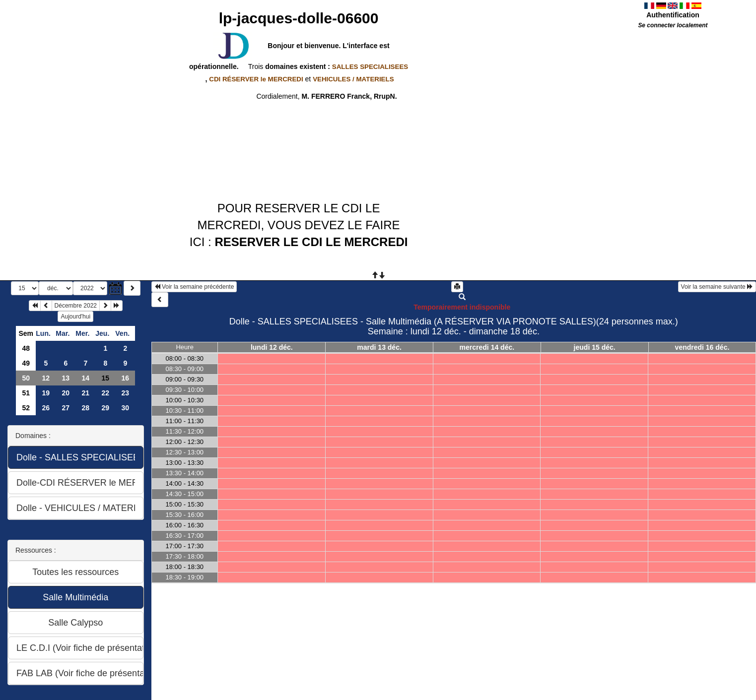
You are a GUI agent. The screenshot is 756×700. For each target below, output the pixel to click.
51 (26, 393)
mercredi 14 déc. (487, 347)
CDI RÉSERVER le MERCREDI (256, 79)
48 (26, 348)
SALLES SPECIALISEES (370, 67)
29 (106, 408)
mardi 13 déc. (379, 347)
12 (46, 378)
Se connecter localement (673, 25)
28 (86, 408)
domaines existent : (336, 66)
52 (26, 408)
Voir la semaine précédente (194, 287)
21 (86, 393)
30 (126, 408)
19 (46, 393)
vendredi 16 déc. (702, 347)
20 (66, 393)
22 (106, 393)
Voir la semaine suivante (717, 287)
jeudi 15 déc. (595, 347)
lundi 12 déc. (272, 347)
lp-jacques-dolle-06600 (299, 18)
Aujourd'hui (75, 317)
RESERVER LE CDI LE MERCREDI (311, 242)
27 (66, 408)
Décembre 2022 (76, 306)
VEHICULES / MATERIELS (353, 79)
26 (46, 408)
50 (26, 378)
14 (86, 378)
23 (126, 393)
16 (126, 378)
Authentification (673, 15)
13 (66, 378)
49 (26, 363)
